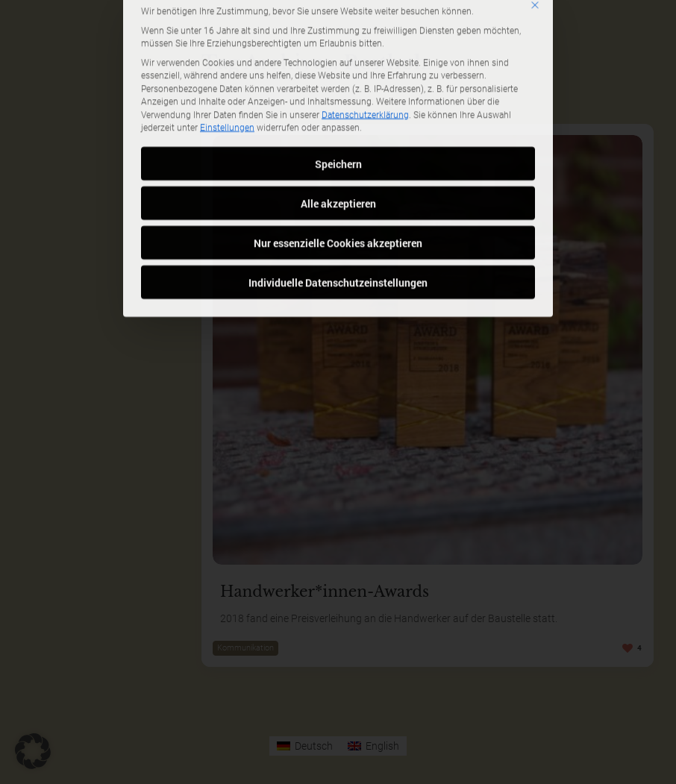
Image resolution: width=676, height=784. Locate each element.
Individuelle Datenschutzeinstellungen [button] (338, 210)
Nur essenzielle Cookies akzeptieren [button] (338, 170)
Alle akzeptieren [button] (338, 131)
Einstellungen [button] (227, 55)
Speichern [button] (338, 91)
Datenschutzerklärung (365, 43)
